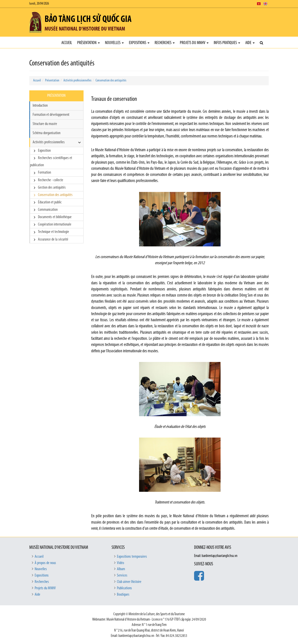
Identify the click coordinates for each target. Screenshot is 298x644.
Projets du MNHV (194, 43)
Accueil (67, 43)
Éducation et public (50, 202)
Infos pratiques (227, 43)
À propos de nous (45, 563)
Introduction (40, 106)
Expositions (139, 43)
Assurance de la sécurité (53, 240)
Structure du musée (45, 124)
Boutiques (123, 595)
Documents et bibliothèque (55, 217)
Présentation (89, 43)
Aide (250, 43)
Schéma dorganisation (46, 133)
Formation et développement (51, 115)
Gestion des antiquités (52, 188)
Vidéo (120, 563)
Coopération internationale (55, 225)
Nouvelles (114, 43)
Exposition (44, 151)
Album (121, 569)
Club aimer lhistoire (129, 582)
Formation (44, 173)
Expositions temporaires (132, 557)
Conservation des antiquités (111, 81)
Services (122, 576)
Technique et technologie (53, 232)
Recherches (165, 43)
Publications (124, 588)
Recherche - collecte (51, 180)
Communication (48, 210)
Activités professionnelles (77, 81)
